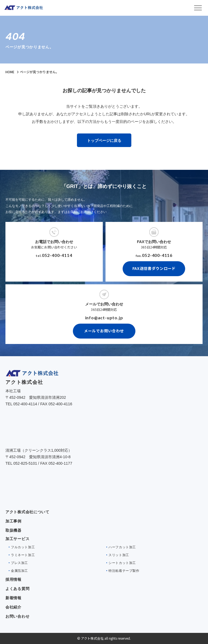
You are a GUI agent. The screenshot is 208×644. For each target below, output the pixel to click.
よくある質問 (17, 589)
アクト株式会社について (27, 512)
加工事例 (13, 521)
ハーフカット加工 (122, 547)
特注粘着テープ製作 (124, 571)
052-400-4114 (57, 255)
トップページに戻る (104, 141)
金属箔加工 (19, 571)
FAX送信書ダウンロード (154, 268)
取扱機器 (13, 530)
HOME (10, 72)
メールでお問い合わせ (104, 331)
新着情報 (13, 598)
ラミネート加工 (23, 555)
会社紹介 (13, 607)
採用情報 (13, 579)
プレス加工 (19, 563)
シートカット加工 (122, 563)
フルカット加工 (23, 547)
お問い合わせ (17, 616)
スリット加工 (119, 555)
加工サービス (17, 539)
